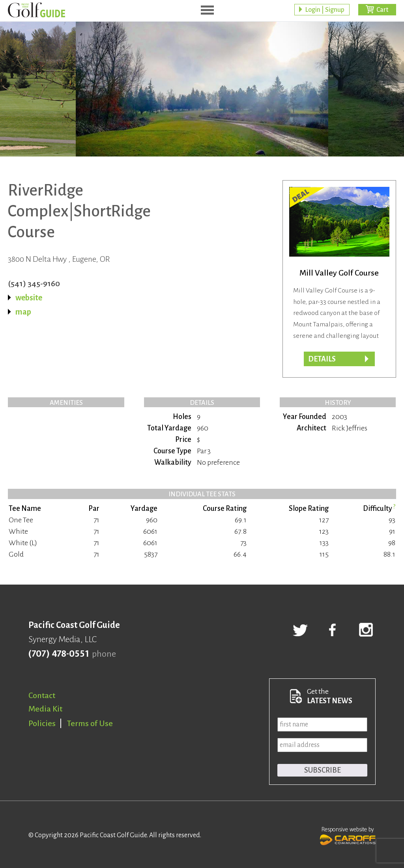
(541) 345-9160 (34, 283)
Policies (42, 723)
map (23, 312)
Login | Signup (325, 10)
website (29, 298)
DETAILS (322, 359)
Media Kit (45, 709)
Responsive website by (348, 835)
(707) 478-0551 (59, 654)
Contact (42, 695)
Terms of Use (90, 723)
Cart (382, 10)
